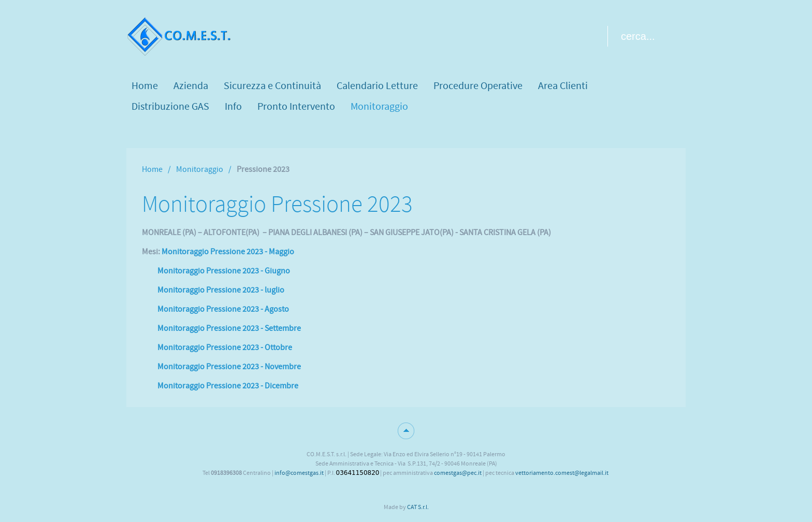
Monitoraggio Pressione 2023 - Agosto (223, 309)
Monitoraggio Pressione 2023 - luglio (221, 290)
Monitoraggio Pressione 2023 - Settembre (229, 328)
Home (152, 169)
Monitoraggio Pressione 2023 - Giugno (224, 271)
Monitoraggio (200, 169)
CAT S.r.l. (418, 507)
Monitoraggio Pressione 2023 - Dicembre (228, 386)
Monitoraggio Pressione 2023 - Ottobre (225, 347)
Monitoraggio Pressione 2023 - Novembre (229, 367)
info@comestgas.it (299, 473)
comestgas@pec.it (458, 473)
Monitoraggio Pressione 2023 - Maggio (228, 252)
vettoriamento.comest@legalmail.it (562, 473)
